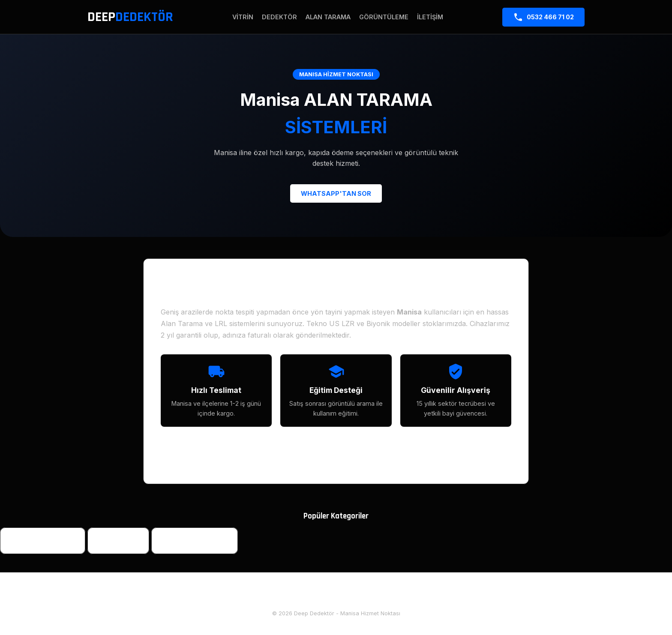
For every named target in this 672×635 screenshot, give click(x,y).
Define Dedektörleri (43, 541)
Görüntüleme (384, 17)
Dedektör (279, 17)
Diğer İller (378, 595)
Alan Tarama (328, 17)
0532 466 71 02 (543, 17)
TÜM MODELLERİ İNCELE (336, 455)
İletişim (430, 17)
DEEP (130, 17)
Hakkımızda (297, 595)
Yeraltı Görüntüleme (195, 541)
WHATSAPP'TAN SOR (336, 193)
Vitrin (243, 17)
